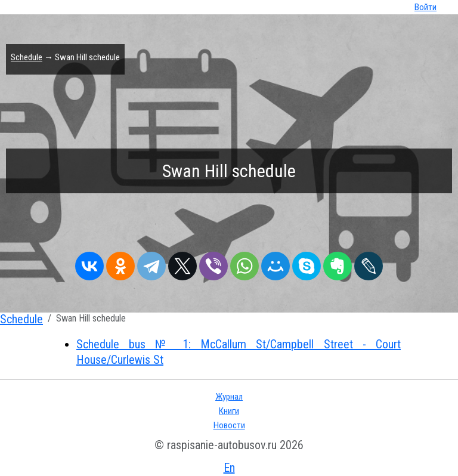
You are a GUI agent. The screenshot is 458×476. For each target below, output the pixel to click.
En (229, 468)
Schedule (27, 57)
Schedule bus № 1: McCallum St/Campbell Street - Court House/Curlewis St (239, 352)
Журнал (229, 397)
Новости (229, 425)
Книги (229, 411)
